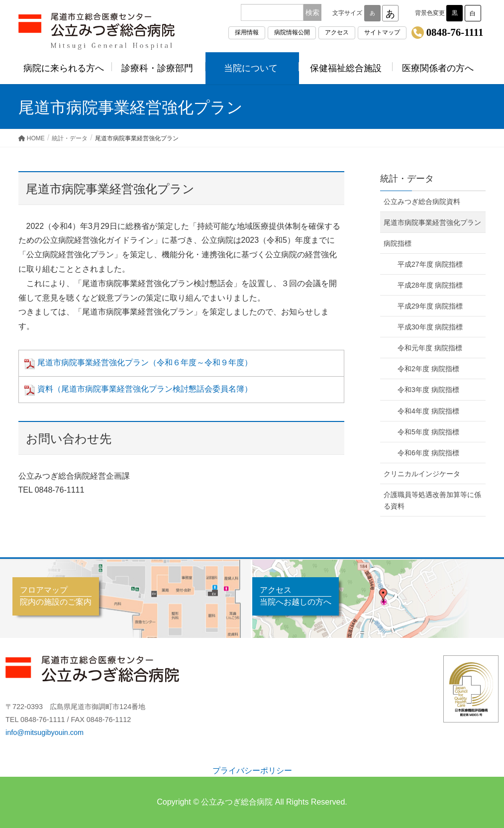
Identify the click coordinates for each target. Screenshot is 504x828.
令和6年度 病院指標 (428, 453)
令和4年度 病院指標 (428, 411)
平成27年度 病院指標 (430, 264)
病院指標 (398, 243)
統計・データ (407, 179)
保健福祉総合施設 (346, 68)
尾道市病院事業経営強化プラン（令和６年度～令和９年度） (137, 362)
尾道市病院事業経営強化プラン (432, 222)
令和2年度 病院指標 (428, 369)
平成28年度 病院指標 (430, 285)
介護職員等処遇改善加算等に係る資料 (432, 500)
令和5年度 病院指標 (428, 432)
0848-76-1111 (455, 32)
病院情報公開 (292, 32)
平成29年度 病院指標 (430, 306)
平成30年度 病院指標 (430, 327)
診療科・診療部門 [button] (159, 68)
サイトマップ (382, 32)
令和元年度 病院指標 (430, 348)
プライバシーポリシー (252, 771)
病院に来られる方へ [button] (65, 68)
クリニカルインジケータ (422, 474)
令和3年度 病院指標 (428, 390)
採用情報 (247, 32)
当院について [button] (252, 68)
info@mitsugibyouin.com (45, 732)
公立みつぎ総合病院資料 (422, 202)
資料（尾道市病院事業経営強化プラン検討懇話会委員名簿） (137, 389)
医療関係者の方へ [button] (439, 68)
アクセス (337, 32)
